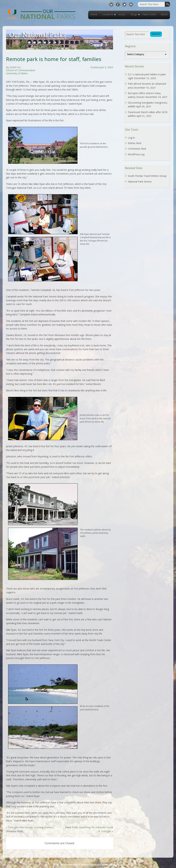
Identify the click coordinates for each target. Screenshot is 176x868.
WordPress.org (136, 154)
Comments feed (137, 149)
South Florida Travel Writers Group (147, 176)
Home (94, 14)
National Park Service (140, 182)
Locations (108, 14)
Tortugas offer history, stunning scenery (30, 827)
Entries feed (135, 143)
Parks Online (149, 14)
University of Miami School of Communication (92, 865)
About (164, 14)
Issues (122, 14)
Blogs (134, 14)
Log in (131, 138)
